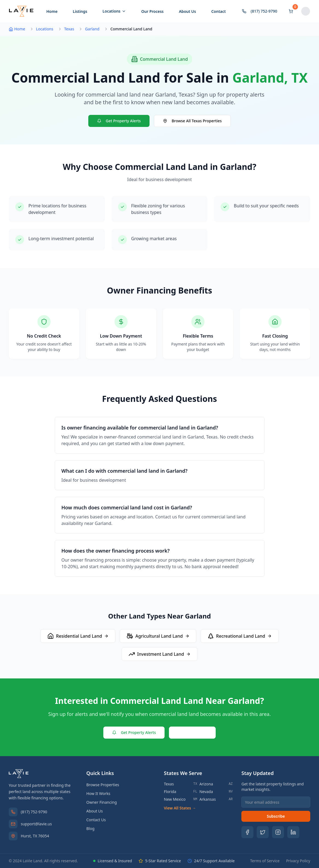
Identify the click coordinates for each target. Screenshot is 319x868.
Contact (219, 11)
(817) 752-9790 (34, 812)
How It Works (98, 793)
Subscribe (276, 816)
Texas (69, 29)
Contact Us (192, 732)
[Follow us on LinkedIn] (293, 832)
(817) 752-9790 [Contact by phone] (260, 11)
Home (52, 11)
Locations (114, 11)
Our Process (153, 11)
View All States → (180, 808)
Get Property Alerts (119, 121)
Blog (90, 828)
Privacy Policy (298, 861)
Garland (92, 29)
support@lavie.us (36, 824)
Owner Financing (102, 802)
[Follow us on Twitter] (263, 832)
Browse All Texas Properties (192, 121)
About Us (187, 11)
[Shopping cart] (291, 11)
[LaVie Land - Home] (21, 11)
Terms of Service (265, 861)
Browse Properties (103, 785)
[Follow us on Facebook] (247, 832)
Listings (80, 11)
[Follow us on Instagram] (278, 832)
